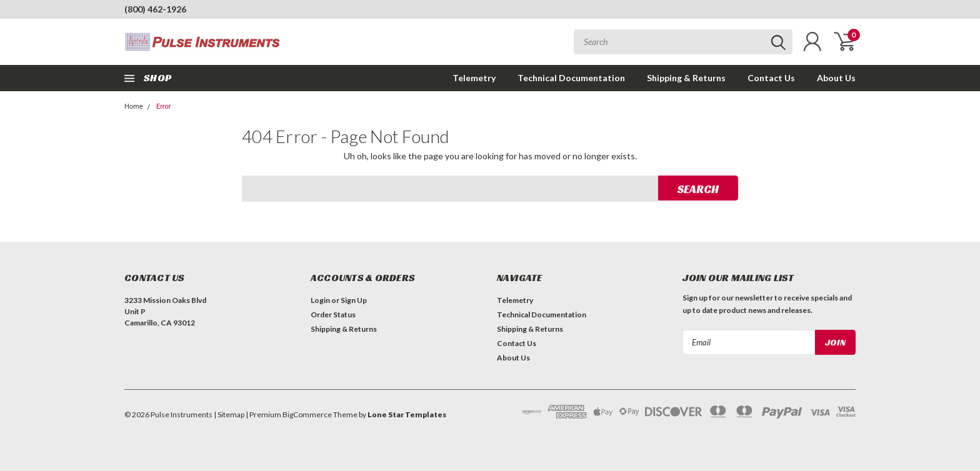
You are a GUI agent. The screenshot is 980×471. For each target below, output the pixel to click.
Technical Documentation (571, 78)
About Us (836, 78)
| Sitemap (229, 414)
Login (320, 300)
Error (164, 107)
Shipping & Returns (686, 78)
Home (134, 107)
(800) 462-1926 (155, 9)
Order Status (333, 315)
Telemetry (474, 78)
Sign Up (354, 300)
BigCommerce (307, 414)
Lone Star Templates (407, 414)
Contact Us (771, 78)
